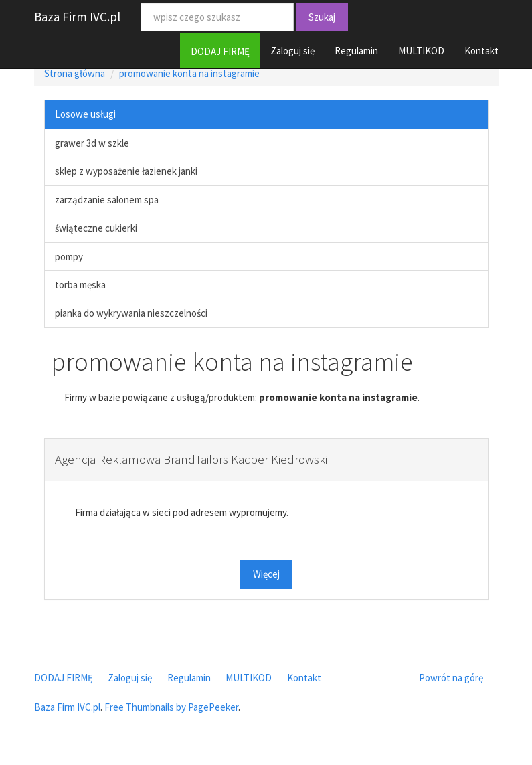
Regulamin (356, 51)
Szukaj (322, 17)
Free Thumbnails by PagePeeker (171, 707)
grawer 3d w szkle (92, 143)
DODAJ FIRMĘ (220, 51)
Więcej (266, 574)
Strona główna (75, 73)
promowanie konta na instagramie (189, 73)
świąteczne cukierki (96, 228)
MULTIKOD (421, 51)
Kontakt (481, 51)
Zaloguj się (292, 51)
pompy (69, 257)
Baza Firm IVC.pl (77, 17)
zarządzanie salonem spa (107, 200)
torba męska (80, 285)
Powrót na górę (451, 678)
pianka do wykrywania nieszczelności (131, 313)
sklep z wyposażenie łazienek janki (126, 171)
